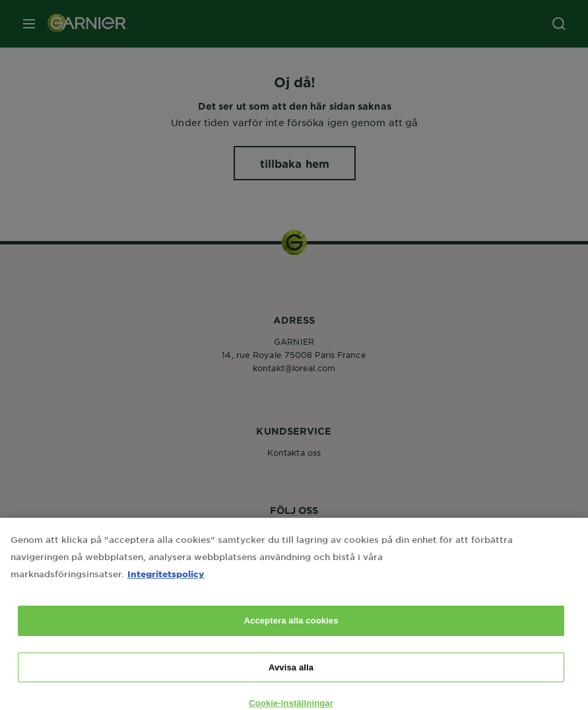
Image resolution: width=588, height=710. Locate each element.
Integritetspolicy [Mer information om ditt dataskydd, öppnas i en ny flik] (166, 584)
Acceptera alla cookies (291, 631)
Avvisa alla (291, 678)
